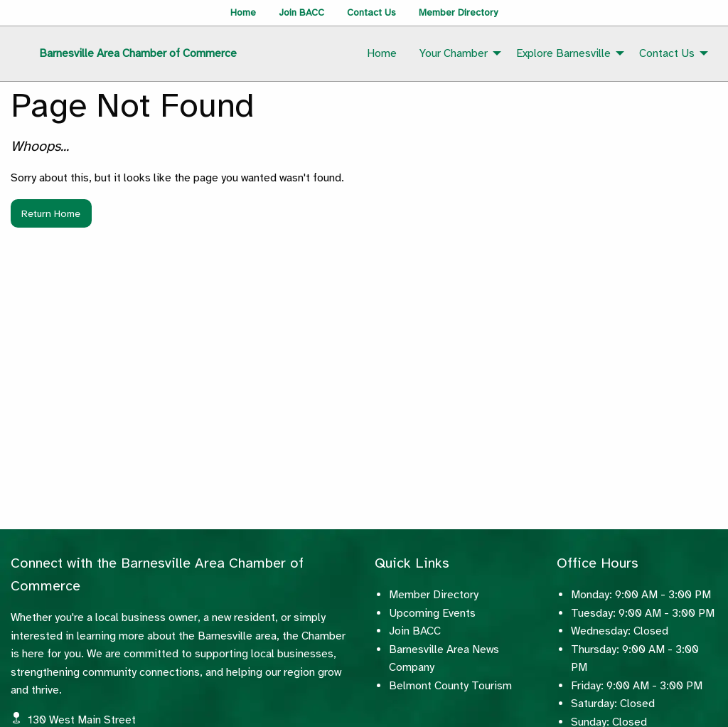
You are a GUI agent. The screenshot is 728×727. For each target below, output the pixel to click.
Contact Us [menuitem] (667, 53)
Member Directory (458, 12)
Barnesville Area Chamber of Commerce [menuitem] (138, 53)
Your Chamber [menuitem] (454, 53)
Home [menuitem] (382, 53)
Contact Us (371, 12)
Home (243, 12)
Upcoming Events (432, 613)
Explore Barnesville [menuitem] (563, 53)
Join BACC (301, 12)
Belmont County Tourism (450, 686)
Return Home (51, 213)
